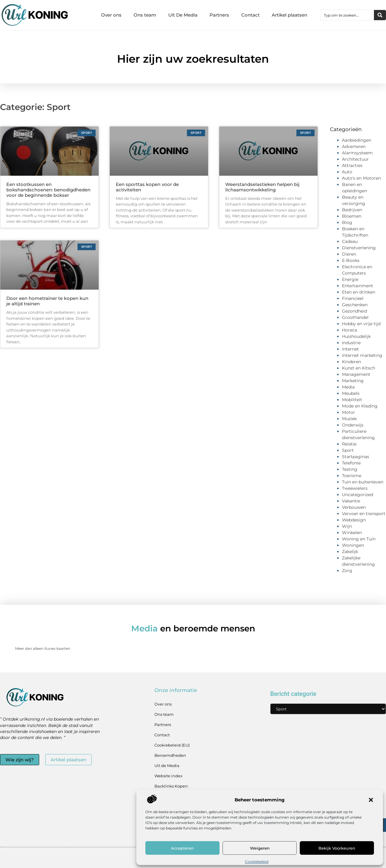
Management (356, 374)
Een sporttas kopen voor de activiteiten (147, 187)
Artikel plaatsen (289, 15)
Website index (168, 776)
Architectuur (355, 159)
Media (348, 387)
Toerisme (352, 476)
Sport (348, 450)
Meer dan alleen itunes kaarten (43, 648)
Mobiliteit (352, 400)
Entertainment (358, 286)
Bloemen (352, 216)
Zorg (347, 571)
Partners (219, 15)
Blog (347, 222)
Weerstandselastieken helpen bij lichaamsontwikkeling (262, 187)
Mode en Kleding (360, 406)
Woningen (353, 545)
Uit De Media (183, 15)
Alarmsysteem (357, 153)
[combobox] (347, 15)
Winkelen (352, 533)
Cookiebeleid (257, 862)
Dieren (349, 254)
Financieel (353, 298)
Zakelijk (350, 552)
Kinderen (351, 362)
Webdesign (354, 520)
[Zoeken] (380, 15)
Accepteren (182, 848)
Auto (347, 172)
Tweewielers (355, 488)
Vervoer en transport (364, 514)
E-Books (351, 260)
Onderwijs (353, 425)
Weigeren (260, 848)
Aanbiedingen (357, 140)
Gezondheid (354, 311)
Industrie (351, 343)
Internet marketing (362, 355)
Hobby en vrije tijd (361, 324)
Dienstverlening (359, 248)
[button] (371, 800)
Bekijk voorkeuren (337, 848)
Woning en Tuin (359, 539)
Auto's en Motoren (361, 178)
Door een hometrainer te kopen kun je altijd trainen (47, 301)
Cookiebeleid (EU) (172, 745)
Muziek (349, 419)
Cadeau (350, 241)
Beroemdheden (170, 755)
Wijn (347, 526)
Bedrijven (352, 210)
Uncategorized (358, 495)
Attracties (352, 165)
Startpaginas (356, 457)
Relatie (349, 444)
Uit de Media (167, 766)
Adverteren (354, 146)
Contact (250, 15)
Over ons (111, 15)
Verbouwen (354, 507)
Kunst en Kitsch (359, 368)
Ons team (145, 15)
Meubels (351, 393)
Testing (350, 469)
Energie (350, 279)
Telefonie (351, 463)
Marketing (353, 381)
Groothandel (355, 317)
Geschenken (355, 305)
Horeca (350, 330)
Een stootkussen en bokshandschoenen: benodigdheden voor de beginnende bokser (48, 190)
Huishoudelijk (356, 336)
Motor (348, 412)
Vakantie (351, 501)
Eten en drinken (359, 292)
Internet (350, 349)
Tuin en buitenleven (363, 482)
